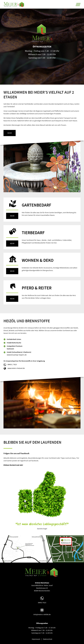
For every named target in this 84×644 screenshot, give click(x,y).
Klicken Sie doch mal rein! (13, 465)
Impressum (36, 639)
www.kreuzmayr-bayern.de (17, 355)
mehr (10, 133)
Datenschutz (48, 639)
